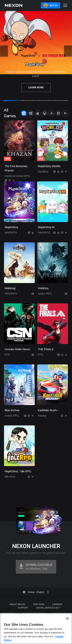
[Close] (67, 626)
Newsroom (8, 613)
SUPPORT (23, 608)
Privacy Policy (62, 613)
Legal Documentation (39, 617)
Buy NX (54, 5)
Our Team (39, 604)
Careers (57, 604)
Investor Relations (34, 613)
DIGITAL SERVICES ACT (48, 608)
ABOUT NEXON (17, 604)
